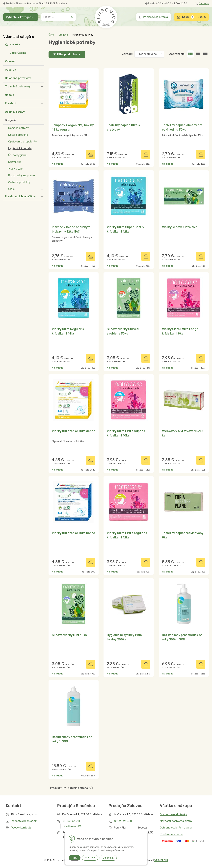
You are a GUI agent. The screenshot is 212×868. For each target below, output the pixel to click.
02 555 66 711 (71, 821)
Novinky (15, 44)
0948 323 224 (73, 826)
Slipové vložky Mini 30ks (69, 635)
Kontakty (202, 4)
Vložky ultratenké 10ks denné (74, 431)
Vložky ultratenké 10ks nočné (73, 533)
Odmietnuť (108, 858)
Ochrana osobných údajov (176, 828)
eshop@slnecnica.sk (24, 821)
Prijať (75, 858)
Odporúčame (18, 53)
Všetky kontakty (21, 828)
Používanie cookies (172, 834)
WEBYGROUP (161, 860)
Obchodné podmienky (173, 814)
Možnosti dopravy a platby (176, 821)
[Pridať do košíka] (91, 154)
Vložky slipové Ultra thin (180, 227)
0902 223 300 (123, 821)
